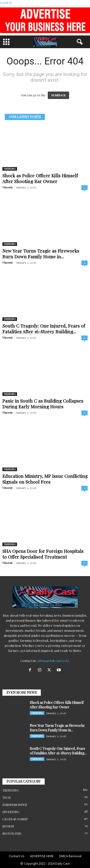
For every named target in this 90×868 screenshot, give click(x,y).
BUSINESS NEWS (15, 805)
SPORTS (8, 826)
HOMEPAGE (58, 95)
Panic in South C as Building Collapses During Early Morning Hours (43, 404)
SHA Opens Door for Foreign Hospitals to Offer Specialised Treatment (43, 554)
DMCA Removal (70, 856)
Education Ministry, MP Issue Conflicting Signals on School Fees (45, 479)
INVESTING (11, 812)
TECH (7, 797)
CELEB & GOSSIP (15, 819)
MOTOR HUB (12, 833)
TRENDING (10, 169)
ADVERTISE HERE (42, 856)
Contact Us (17, 856)
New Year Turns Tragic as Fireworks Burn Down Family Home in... (41, 254)
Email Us (6, 3)
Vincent (7, 187)
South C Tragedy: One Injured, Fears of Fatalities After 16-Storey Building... (44, 329)
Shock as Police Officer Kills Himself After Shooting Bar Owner (40, 178)
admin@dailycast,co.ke (53, 661)
